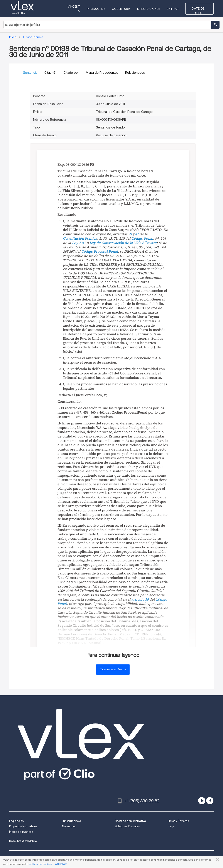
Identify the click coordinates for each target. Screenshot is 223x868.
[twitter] (202, 801)
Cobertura (123, 9)
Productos (98, 9)
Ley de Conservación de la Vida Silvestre (123, 243)
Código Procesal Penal (100, 251)
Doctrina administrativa (130, 821)
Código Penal (142, 238)
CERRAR (217, 860)
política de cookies (40, 864)
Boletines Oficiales (127, 826)
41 (137, 234)
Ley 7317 (79, 243)
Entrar (175, 9)
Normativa (69, 826)
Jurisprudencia (72, 821)
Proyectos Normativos (23, 826)
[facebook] (210, 801)
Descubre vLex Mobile (23, 841)
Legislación (16, 821)
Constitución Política (80, 238)
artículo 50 (140, 599)
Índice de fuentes (21, 832)
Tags (171, 826)
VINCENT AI (74, 9)
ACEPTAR (61, 864)
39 (130, 234)
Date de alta (200, 8)
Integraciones (150, 9)
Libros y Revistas (178, 821)
